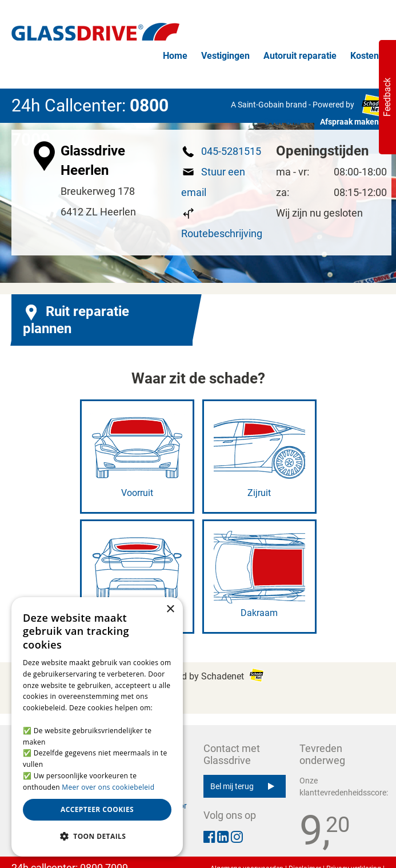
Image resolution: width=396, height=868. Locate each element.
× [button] (170, 609)
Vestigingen (225, 56)
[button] (97, 837)
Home (175, 56)
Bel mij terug (242, 786)
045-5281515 (231, 151)
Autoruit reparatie (300, 56)
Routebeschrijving (222, 233)
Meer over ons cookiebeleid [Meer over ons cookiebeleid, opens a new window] (108, 787)
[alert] (97, 727)
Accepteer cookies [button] (97, 809)
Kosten (365, 56)
